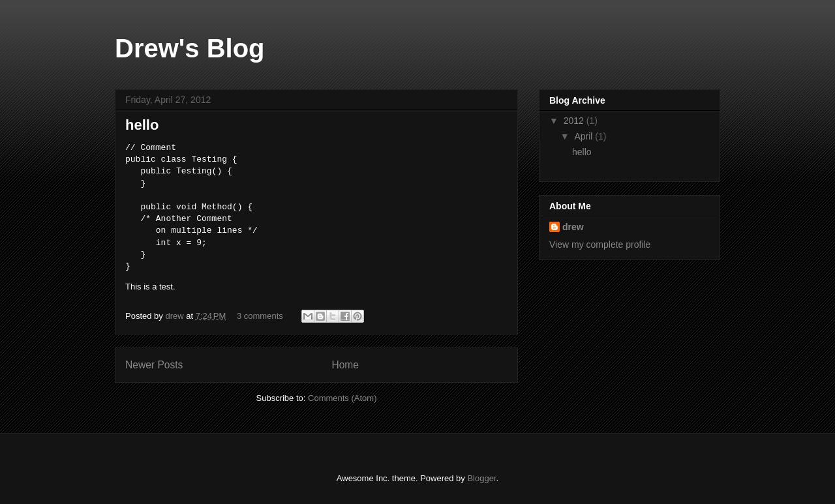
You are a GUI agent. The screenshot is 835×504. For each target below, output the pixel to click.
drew (175, 316)
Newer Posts (154, 365)
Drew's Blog (190, 48)
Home (345, 365)
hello (142, 125)
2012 (575, 121)
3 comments (260, 316)
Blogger (481, 478)
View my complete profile (600, 245)
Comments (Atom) (342, 398)
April (584, 136)
